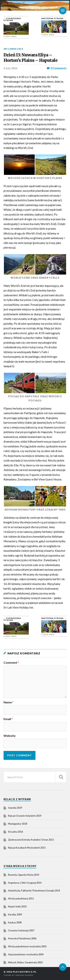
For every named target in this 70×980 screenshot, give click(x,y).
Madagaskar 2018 (18, 824)
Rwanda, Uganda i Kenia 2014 (24, 875)
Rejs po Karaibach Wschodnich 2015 (27, 848)
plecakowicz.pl (25, 972)
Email (8, 719)
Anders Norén (24, 975)
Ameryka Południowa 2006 (22, 938)
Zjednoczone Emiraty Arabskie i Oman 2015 (31, 840)
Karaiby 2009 (15, 914)
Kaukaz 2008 (15, 922)
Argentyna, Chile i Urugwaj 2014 (25, 883)
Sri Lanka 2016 (13, 49)
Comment (11, 663)
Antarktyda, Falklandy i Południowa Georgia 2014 (34, 891)
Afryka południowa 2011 (21, 899)
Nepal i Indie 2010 (17, 906)
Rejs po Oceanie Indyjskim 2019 (25, 816)
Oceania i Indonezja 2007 (21, 930)
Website (10, 736)
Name (8, 702)
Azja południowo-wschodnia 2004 (26, 954)
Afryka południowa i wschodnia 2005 (27, 946)
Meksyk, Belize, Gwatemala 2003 (25, 962)
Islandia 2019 (15, 808)
